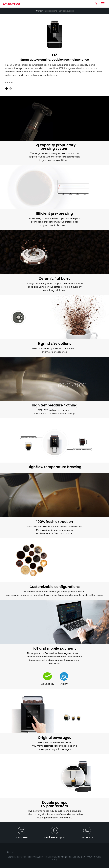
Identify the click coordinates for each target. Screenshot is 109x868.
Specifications (51, 11)
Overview (39, 11)
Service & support (66, 11)
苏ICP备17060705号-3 (86, 857)
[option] (54, 34)
